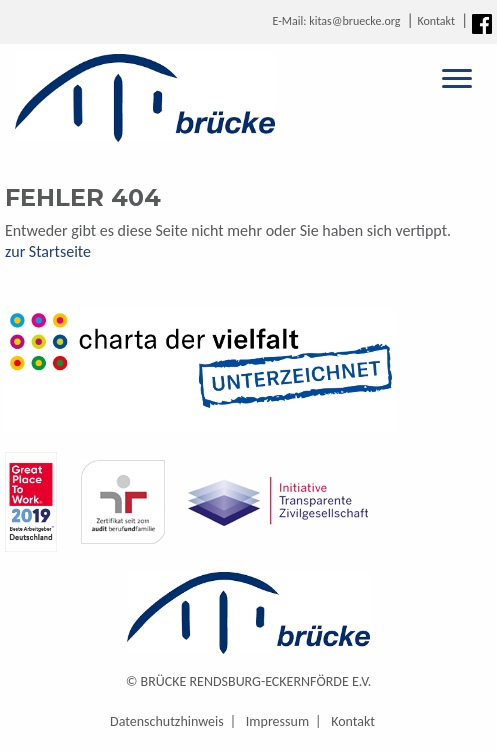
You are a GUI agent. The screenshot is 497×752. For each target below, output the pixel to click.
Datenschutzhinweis (167, 721)
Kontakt (436, 21)
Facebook (482, 24)
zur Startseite (48, 251)
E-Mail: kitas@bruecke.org (336, 21)
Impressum (277, 721)
